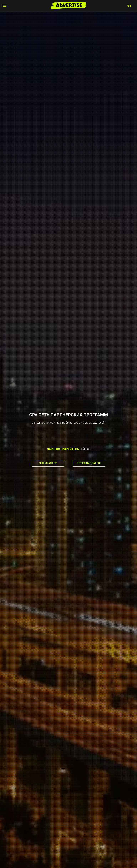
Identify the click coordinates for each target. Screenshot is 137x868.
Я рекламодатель (89, 463)
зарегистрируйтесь (63, 449)
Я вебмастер (48, 463)
